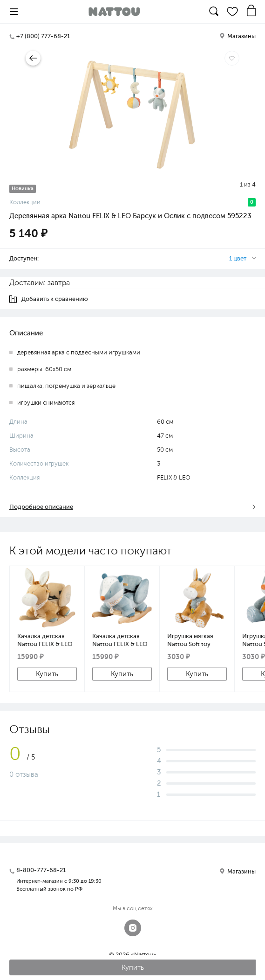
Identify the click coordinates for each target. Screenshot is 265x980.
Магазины (238, 36)
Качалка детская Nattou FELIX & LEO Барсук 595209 (120, 640)
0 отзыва (24, 774)
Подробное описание (41, 507)
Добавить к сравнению (49, 299)
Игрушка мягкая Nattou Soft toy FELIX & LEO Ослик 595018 (194, 640)
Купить (47, 674)
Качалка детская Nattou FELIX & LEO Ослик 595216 (45, 640)
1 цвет (238, 258)
